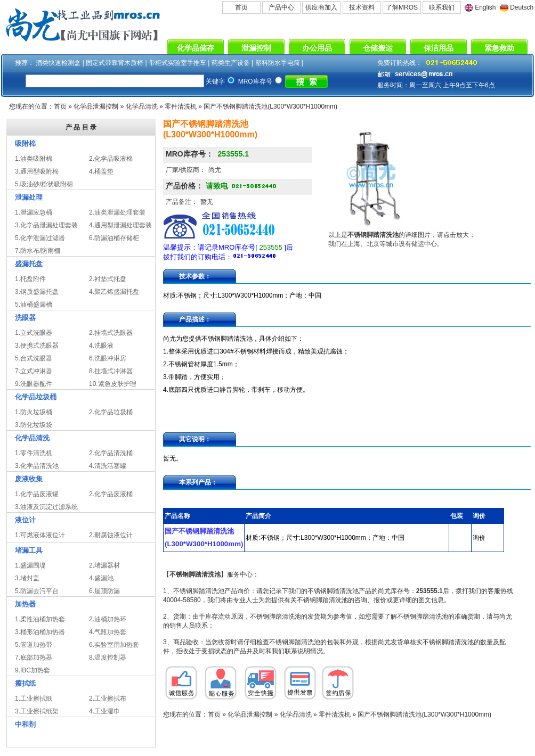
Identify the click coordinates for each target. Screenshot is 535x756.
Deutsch (522, 7)
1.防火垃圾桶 (34, 412)
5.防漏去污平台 (37, 591)
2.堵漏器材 (104, 565)
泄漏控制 (256, 48)
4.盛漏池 (101, 578)
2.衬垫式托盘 (108, 279)
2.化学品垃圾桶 (111, 412)
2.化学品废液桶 (111, 494)
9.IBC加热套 (33, 670)
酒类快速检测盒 (58, 63)
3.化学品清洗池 (37, 466)
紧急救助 (499, 48)
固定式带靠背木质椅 (115, 63)
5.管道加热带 (34, 645)
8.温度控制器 (108, 658)
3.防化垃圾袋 (34, 425)
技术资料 (362, 7)
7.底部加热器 (34, 658)
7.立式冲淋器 (34, 371)
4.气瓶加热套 (108, 632)
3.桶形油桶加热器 (40, 632)
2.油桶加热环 (108, 619)
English (485, 7)
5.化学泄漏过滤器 (40, 238)
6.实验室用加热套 (114, 645)
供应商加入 (321, 7)
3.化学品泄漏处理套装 (46, 225)
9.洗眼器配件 (34, 384)
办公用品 (317, 48)
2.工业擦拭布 (108, 699)
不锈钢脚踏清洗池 (195, 574)
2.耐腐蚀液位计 (111, 535)
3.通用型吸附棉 (37, 171)
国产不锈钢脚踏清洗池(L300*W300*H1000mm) (270, 106)
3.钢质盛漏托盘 (37, 292)
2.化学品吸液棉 (111, 159)
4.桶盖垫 (101, 171)
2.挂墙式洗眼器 (111, 333)
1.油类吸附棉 (34, 159)
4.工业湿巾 (104, 711)
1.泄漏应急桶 (34, 212)
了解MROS (402, 7)
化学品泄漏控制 (96, 106)
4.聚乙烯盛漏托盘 (114, 292)
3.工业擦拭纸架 (37, 711)
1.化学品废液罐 (37, 494)
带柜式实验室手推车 (177, 63)
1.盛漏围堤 (30, 565)
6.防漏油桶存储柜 (114, 238)
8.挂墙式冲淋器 (111, 371)
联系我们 (442, 7)
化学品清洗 (142, 106)
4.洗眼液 (101, 346)
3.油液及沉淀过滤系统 (46, 507)
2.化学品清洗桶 (111, 453)
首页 (241, 7)
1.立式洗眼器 (34, 333)
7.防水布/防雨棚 (38, 251)
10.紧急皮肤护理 (113, 384)
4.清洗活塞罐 (108, 466)
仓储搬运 (378, 48)
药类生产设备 (231, 63)
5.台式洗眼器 (34, 358)
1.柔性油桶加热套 (40, 619)
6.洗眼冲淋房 (108, 358)
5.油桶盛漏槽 (34, 305)
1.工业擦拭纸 (34, 699)
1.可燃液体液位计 (40, 535)
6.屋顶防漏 (104, 591)
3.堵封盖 (27, 578)
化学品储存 (196, 48)
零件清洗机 (181, 106)
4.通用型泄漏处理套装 (120, 225)
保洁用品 (439, 48)
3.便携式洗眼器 (37, 346)
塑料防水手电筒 (278, 63)
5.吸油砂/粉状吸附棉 (44, 184)
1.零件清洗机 (34, 453)
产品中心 (281, 7)
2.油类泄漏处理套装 (117, 212)
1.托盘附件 (30, 279)
